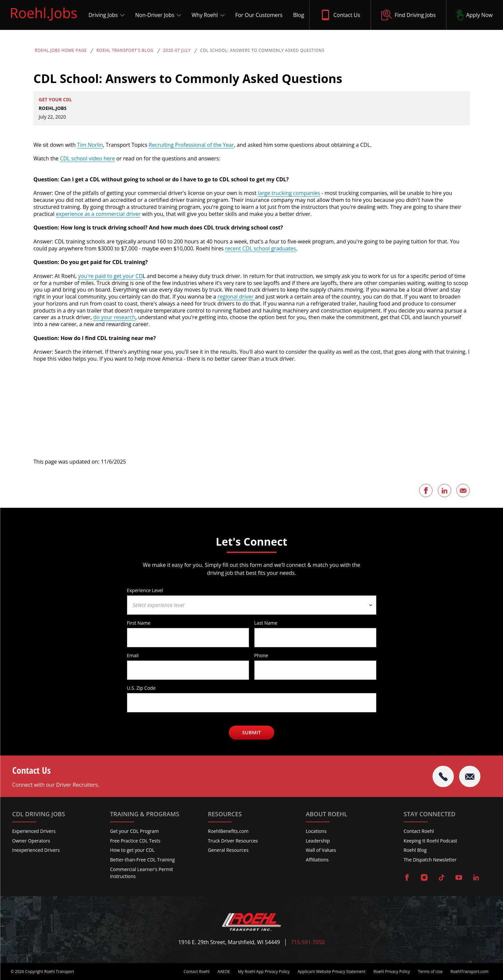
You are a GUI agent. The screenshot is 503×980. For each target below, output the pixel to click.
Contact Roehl (419, 831)
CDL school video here (87, 158)
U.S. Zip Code (141, 688)
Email (133, 655)
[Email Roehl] (470, 776)
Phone (261, 655)
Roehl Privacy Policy (392, 972)
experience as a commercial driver (98, 214)
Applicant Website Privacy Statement (331, 972)
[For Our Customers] (257, 15)
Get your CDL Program (134, 831)
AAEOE (224, 972)
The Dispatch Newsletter (430, 860)
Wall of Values (321, 850)
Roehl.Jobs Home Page (61, 50)
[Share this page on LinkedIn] (444, 490)
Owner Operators (31, 841)
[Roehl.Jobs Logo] (44, 22)
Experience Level (145, 590)
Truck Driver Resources (233, 841)
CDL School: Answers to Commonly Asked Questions (262, 50)
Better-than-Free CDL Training (142, 860)
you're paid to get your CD (110, 276)
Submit (251, 732)
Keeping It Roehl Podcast (430, 841)
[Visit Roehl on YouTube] (459, 878)
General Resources (228, 850)
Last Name (266, 623)
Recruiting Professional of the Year (191, 145)
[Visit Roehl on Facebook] (407, 878)
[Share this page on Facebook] (426, 490)
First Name (139, 623)
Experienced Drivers (34, 831)
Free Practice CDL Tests (135, 841)
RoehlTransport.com (469, 972)
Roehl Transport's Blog (125, 50)
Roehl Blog (415, 850)
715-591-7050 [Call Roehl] (308, 942)
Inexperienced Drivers (36, 850)
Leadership (318, 841)
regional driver (236, 297)
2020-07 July (177, 50)
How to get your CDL (132, 850)
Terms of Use (430, 972)
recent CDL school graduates (261, 248)
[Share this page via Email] (463, 490)
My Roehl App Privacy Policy (264, 972)
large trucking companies (289, 193)
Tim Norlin (90, 145)
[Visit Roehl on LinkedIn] (476, 878)
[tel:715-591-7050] (443, 776)
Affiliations (317, 860)
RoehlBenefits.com (228, 831)
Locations (316, 831)
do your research (114, 317)
